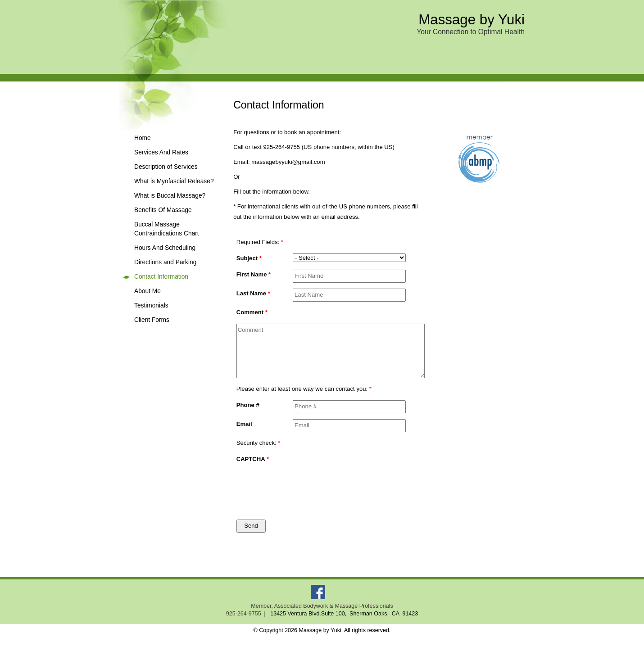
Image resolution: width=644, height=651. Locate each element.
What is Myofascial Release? (174, 181)
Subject (249, 258)
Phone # (248, 405)
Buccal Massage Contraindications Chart (167, 229)
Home (143, 138)
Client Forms (152, 320)
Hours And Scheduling (165, 248)
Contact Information (161, 277)
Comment (252, 312)
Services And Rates (161, 152)
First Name (254, 274)
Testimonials (151, 305)
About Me (147, 291)
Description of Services (166, 167)
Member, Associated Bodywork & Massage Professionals (322, 606)
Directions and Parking (165, 262)
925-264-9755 (244, 614)
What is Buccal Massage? (170, 196)
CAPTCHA (253, 459)
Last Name (253, 293)
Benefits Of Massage (163, 210)
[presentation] (330, 487)
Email (244, 424)
